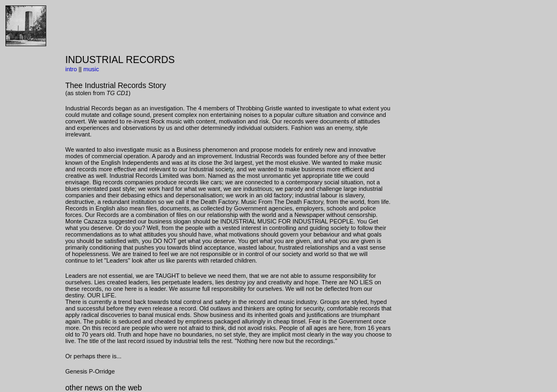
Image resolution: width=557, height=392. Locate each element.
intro (71, 69)
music (91, 69)
